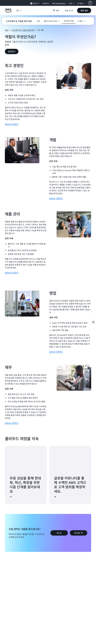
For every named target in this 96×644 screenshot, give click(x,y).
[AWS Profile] (90, 3)
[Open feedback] (93, 322)
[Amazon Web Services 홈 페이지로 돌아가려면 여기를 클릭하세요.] (8, 12)
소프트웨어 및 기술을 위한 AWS (23, 30)
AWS (7, 30)
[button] (84, 10)
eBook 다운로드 (12, 124)
